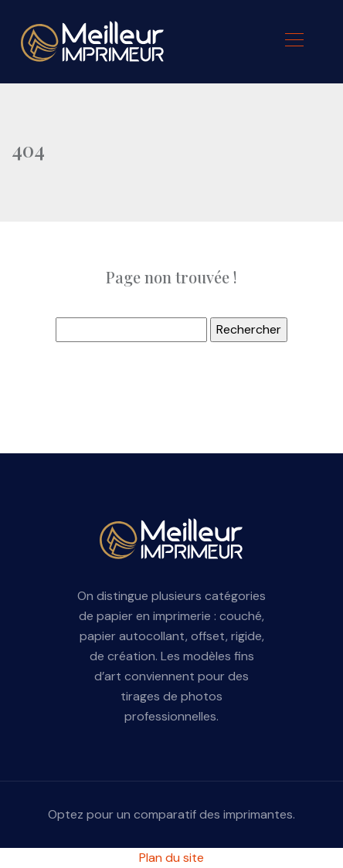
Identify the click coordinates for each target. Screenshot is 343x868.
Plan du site (171, 858)
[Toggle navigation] (294, 42)
